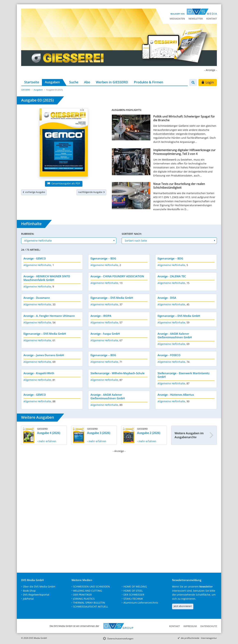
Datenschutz (209, 626)
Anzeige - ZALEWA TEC (172, 276)
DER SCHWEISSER (134, 595)
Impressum (190, 626)
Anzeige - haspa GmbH (105, 334)
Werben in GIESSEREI (112, 82)
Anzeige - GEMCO (35, 258)
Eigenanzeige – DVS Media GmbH (112, 298)
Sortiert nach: (132, 234)
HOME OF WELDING (135, 587)
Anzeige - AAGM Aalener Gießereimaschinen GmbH (175, 335)
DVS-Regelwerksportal (36, 595)
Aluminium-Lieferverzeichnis (141, 603)
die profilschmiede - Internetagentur (199, 638)
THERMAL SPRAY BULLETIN (89, 603)
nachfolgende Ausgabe (91, 192)
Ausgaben (52, 82)
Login (208, 82)
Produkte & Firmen (148, 82)
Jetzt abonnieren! (183, 606)
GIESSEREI (26, 90)
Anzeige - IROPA (101, 316)
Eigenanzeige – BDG (103, 258)
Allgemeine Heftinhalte (37, 265)
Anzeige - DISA (167, 298)
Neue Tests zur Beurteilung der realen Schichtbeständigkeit (179, 186)
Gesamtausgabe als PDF (64, 183)
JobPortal (28, 599)
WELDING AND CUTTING (88, 591)
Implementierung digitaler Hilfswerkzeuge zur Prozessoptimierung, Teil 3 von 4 (184, 152)
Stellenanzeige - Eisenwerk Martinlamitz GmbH (184, 375)
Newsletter (196, 19)
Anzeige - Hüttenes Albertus (176, 395)
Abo (87, 82)
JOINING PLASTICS (84, 599)
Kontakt (212, 19)
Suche (74, 82)
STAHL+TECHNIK (133, 599)
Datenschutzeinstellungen (120, 639)
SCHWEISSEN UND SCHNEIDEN (91, 587)
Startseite (32, 82)
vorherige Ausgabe (34, 192)
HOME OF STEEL (133, 591)
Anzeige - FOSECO (169, 355)
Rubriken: (28, 234)
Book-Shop (29, 591)
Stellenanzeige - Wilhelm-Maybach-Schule (118, 373)
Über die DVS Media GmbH (39, 587)
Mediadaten (177, 19)
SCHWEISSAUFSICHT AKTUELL (91, 607)
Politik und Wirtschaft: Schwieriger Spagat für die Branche (184, 118)
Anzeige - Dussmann (37, 298)
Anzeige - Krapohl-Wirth (39, 373)
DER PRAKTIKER (82, 595)
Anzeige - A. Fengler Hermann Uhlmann (49, 316)
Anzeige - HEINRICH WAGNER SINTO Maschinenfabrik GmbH (47, 278)
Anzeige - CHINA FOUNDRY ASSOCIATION (117, 276)
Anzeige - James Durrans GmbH (44, 355)
